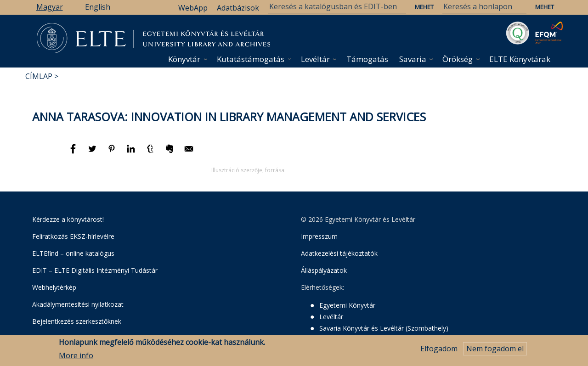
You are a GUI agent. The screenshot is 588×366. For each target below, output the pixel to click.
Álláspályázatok (324, 270)
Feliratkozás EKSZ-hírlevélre (73, 236)
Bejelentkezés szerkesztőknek (77, 321)
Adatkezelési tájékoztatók (339, 253)
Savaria (413, 59)
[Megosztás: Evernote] (170, 153)
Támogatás (367, 59)
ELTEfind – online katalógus (73, 253)
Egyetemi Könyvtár (347, 305)
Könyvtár (184, 59)
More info (76, 355)
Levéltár (315, 59)
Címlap (39, 76)
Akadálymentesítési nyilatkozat (78, 304)
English (98, 7)
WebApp (193, 8)
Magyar (50, 7)
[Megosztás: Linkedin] (132, 153)
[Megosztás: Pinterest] (113, 153)
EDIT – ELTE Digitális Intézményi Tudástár (95, 270)
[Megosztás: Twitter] (93, 153)
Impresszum (319, 236)
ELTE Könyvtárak (520, 59)
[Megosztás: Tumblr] (151, 153)
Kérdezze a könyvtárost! (68, 219)
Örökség (458, 59)
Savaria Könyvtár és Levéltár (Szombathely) (384, 328)
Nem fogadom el (495, 349)
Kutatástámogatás (251, 59)
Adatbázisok (238, 8)
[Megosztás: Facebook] (74, 153)
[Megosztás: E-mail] (189, 153)
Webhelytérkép (54, 287)
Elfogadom (439, 349)
